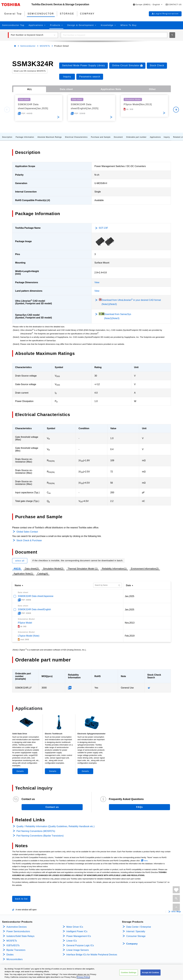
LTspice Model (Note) (29, 636)
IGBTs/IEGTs (13, 945)
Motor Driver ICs (75, 927)
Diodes (10, 955)
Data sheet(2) (32, 569)
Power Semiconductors (18, 931)
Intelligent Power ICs (77, 931)
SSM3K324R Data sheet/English (34, 609)
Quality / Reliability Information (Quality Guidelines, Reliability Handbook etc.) (55, 826)
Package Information (25, 137)
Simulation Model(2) (53, 569)
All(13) (17, 569)
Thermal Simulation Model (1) (83, 569)
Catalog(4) (43, 574)
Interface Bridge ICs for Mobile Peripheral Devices (92, 955)
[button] (148, 5)
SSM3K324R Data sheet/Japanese (36, 596)
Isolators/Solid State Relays (20, 936)
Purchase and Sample (101, 137)
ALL (30, 89)
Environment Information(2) (145, 569)
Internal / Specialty (136, 931)
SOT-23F (103, 228)
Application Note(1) (23, 574)
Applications (155, 137)
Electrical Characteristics (76, 137)
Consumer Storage (136, 936)
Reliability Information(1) (114, 569)
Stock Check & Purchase (29, 540)
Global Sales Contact (27, 532)
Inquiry (167, 137)
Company (132, 944)
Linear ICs (72, 941)
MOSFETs (45, 46)
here (146, 861)
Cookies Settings (129, 973)
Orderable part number (136, 137)
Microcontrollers (15, 959)
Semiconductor (28, 46)
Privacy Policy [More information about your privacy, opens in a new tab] (83, 977)
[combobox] (114, 35)
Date (128, 585)
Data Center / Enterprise (139, 927)
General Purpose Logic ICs (80, 945)
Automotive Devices (17, 927)
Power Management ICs (79, 936)
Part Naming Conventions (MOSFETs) (36, 831)
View (97, 282)
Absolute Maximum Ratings (50, 137)
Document (118, 137)
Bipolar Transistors (16, 950)
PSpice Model (25, 623)
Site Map (176, 912)
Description (7, 137)
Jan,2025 (130, 596)
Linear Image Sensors (78, 950)
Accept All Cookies (151, 973)
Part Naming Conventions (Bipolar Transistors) (40, 836)
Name (18, 585)
